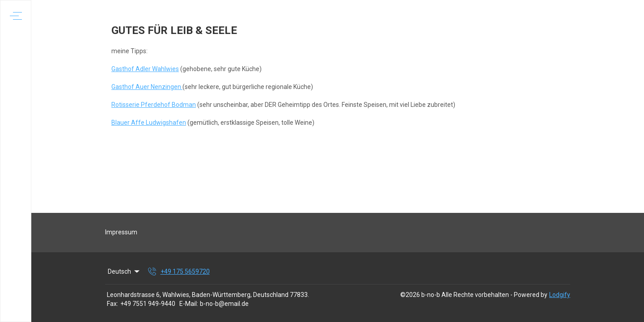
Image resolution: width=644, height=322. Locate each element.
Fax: (112, 304)
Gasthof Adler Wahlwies (145, 69)
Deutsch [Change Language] (124, 271)
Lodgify (560, 295)
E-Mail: (189, 304)
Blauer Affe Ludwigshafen (149, 123)
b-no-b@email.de (224, 304)
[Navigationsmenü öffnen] (16, 16)
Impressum (121, 232)
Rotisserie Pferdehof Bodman (154, 105)
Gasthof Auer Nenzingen (147, 87)
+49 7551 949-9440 (148, 304)
